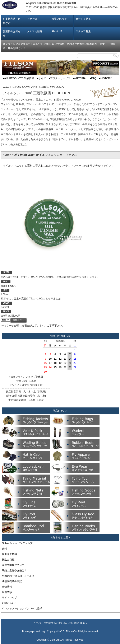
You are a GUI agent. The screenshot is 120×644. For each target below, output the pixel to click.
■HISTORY (105, 78)
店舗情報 (7, 587)
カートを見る (83, 19)
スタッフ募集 (83, 31)
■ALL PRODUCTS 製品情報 (18, 78)
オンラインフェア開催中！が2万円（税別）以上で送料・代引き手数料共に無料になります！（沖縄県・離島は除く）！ (59, 46)
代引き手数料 (9, 554)
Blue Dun (79, 623)
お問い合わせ (59, 19)
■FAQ (93, 78)
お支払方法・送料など (12, 21)
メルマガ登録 (35, 31)
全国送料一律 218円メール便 (18, 576)
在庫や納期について (13, 565)
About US (57, 31)
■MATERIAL (80, 78)
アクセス (32, 19)
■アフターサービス (59, 78)
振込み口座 (8, 560)
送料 (4, 549)
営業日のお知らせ (12, 33)
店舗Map (7, 592)
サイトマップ (9, 598)
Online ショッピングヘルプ (17, 543)
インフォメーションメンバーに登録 (22, 608)
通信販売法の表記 (12, 581)
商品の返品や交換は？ (14, 570)
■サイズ (41, 78)
